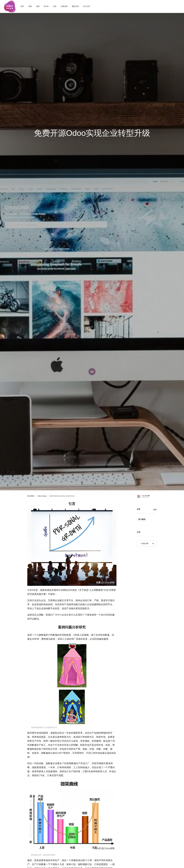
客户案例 (142, 519)
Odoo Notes (42, 496)
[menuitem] (22, 6)
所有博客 (31, 496)
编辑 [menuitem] (155, 510)
